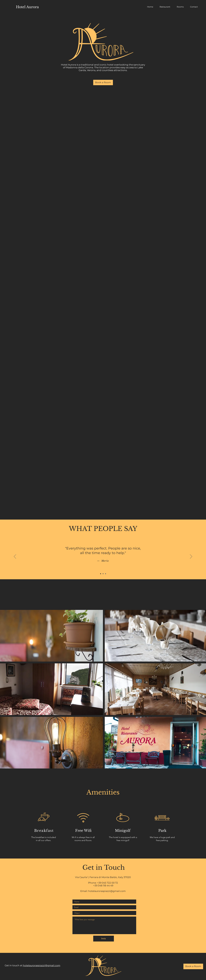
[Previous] (15, 557)
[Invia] (104, 939)
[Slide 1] (101, 574)
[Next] (191, 557)
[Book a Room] (103, 82)
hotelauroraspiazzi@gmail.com (107, 891)
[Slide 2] (103, 574)
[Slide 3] (106, 574)
